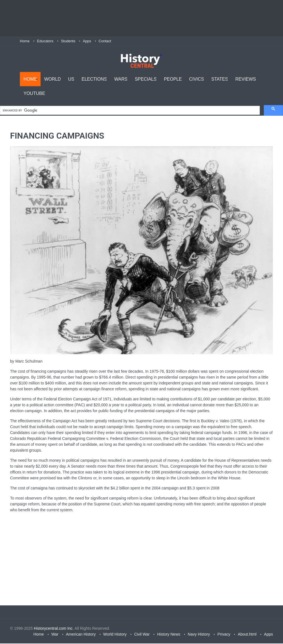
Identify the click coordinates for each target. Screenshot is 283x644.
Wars (121, 79)
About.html (247, 635)
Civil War (142, 635)
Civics (196, 79)
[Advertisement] (141, 18)
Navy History (199, 635)
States (220, 79)
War (55, 635)
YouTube (34, 93)
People (173, 79)
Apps (87, 41)
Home (25, 41)
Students (68, 41)
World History (115, 635)
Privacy (224, 635)
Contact (105, 41)
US (71, 79)
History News (169, 635)
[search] (129, 111)
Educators (45, 41)
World (53, 79)
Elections (94, 79)
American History (81, 635)
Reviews (246, 79)
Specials (146, 79)
